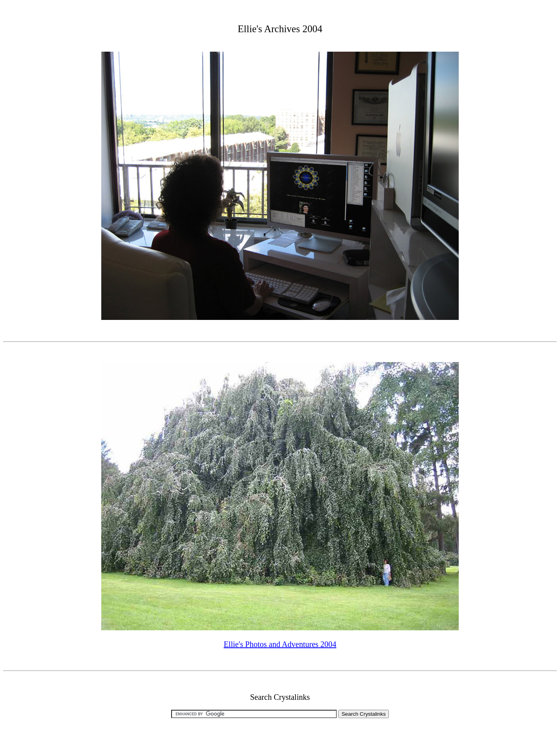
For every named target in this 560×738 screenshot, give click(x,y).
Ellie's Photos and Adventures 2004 (280, 644)
